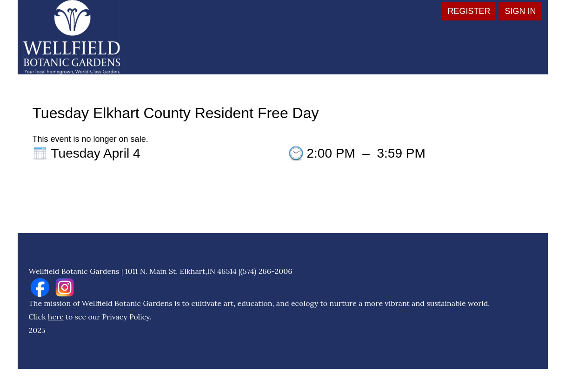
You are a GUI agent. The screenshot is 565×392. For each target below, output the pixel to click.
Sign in (520, 11)
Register (469, 11)
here (56, 317)
